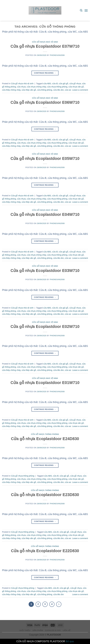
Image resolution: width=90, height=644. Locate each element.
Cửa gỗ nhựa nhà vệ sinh (45, 42)
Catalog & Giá (53, 630)
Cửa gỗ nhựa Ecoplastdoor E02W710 (45, 327)
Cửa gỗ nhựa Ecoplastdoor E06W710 (45, 102)
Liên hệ (67, 630)
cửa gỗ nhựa (75, 84)
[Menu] (86, 10)
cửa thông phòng (45, 90)
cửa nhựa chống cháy (36, 87)
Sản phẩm (38, 630)
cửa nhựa (21, 87)
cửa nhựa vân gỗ (76, 87)
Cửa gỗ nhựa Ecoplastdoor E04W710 (45, 214)
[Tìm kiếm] (81, 10)
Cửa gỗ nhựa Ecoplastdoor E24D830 (45, 439)
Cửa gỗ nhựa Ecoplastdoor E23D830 (45, 495)
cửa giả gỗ (64, 84)
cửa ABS (47, 84)
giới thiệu (25, 630)
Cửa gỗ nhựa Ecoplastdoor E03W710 (45, 271)
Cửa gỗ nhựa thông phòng (45, 434)
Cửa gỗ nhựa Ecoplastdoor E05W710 (45, 158)
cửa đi (55, 84)
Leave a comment (80, 90)
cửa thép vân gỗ (29, 90)
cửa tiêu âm (58, 90)
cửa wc (68, 90)
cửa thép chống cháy (11, 90)
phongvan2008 (57, 55)
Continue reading (45, 73)
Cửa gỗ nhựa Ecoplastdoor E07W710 (45, 46)
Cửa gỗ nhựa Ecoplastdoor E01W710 (45, 383)
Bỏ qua (70, 641)
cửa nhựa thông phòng (57, 87)
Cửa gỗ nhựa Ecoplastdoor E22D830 (45, 551)
